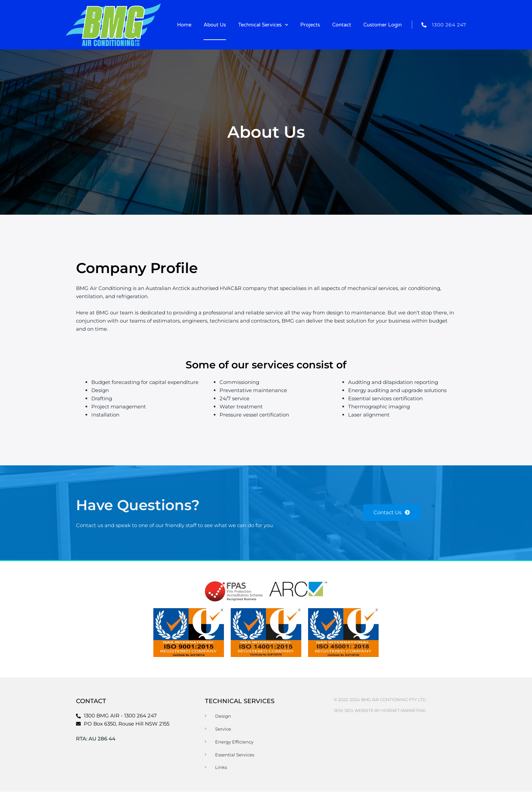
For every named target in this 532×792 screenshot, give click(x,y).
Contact (342, 25)
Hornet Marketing (404, 710)
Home (184, 25)
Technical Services (263, 25)
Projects (310, 25)
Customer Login (383, 25)
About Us (215, 25)
